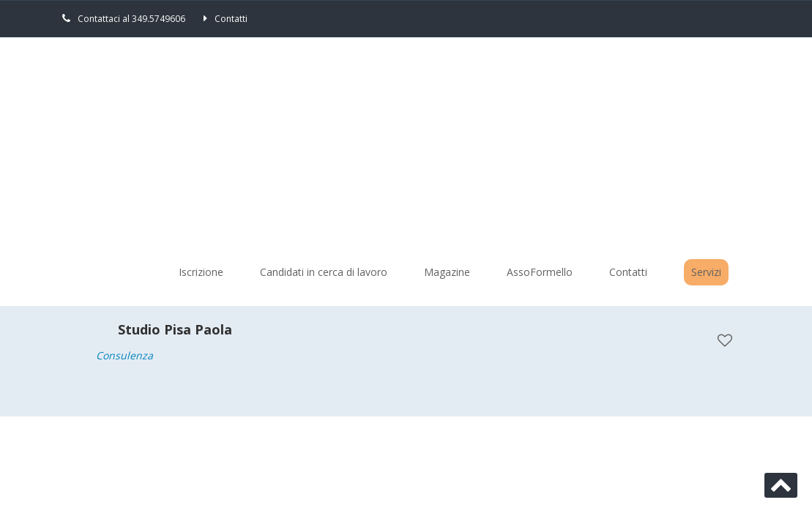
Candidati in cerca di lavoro (324, 272)
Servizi (706, 272)
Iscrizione (201, 272)
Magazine (447, 272)
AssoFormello (540, 272)
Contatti (231, 19)
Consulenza (124, 355)
